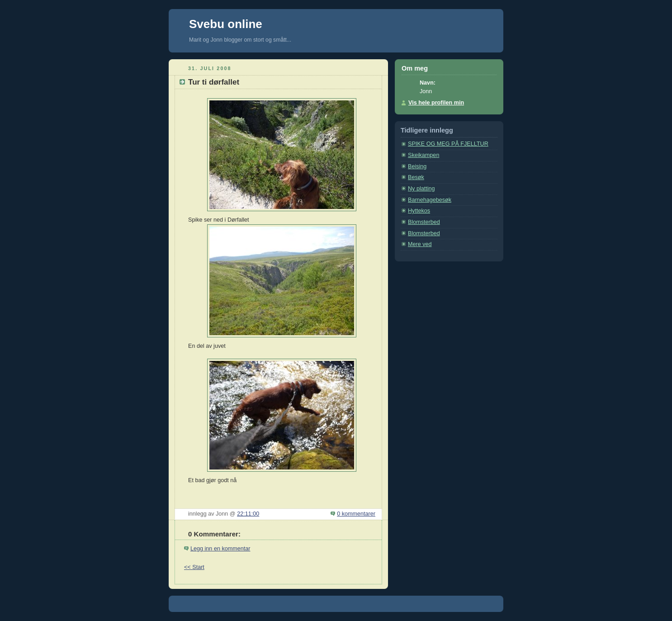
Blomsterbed (424, 222)
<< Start (194, 567)
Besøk (416, 177)
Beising (417, 166)
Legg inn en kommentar (220, 549)
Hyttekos (419, 211)
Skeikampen (424, 155)
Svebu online (226, 24)
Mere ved (420, 244)
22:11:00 (248, 514)
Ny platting (421, 189)
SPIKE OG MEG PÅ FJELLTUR (448, 144)
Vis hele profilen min (436, 103)
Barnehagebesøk (430, 200)
